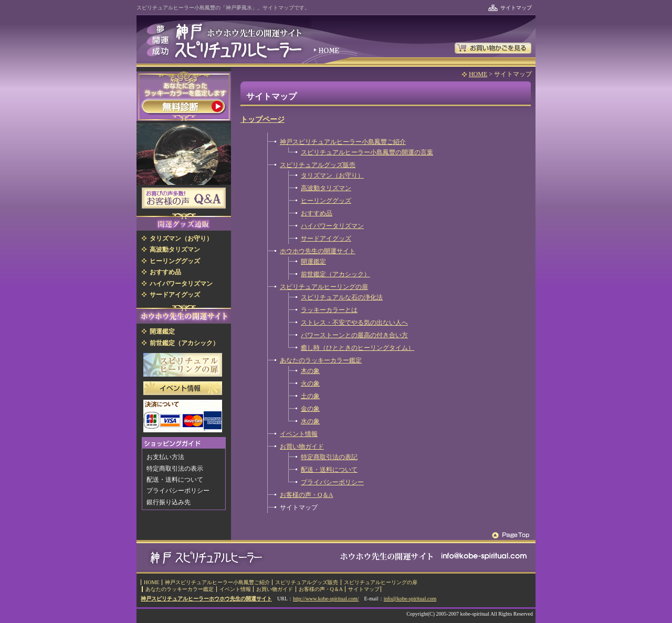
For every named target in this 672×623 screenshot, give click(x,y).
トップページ (262, 120)
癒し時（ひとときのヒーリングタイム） (358, 348)
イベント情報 (299, 434)
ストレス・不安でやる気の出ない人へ (354, 323)
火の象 (310, 383)
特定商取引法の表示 (175, 469)
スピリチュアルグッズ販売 (318, 165)
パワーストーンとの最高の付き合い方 (354, 335)
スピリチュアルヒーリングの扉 (324, 287)
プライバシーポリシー (332, 482)
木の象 (310, 371)
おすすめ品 (317, 213)
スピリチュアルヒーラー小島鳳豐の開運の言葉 (367, 152)
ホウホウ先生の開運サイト (318, 251)
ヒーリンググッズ (326, 201)
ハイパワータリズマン (332, 226)
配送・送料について (329, 470)
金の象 (310, 409)
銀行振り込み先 (169, 502)
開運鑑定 (313, 262)
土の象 (310, 396)
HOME (478, 74)
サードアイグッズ (326, 238)
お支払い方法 (165, 457)
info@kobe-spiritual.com (410, 599)
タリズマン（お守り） (332, 175)
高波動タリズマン (326, 188)
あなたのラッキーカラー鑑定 (321, 360)
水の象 (310, 421)
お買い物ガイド (302, 447)
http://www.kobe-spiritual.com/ (326, 599)
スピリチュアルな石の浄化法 (342, 297)
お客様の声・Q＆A (306, 495)
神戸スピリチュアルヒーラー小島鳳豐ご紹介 (343, 142)
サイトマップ (516, 8)
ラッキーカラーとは (329, 310)
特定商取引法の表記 (329, 457)
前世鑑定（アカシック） (335, 274)
